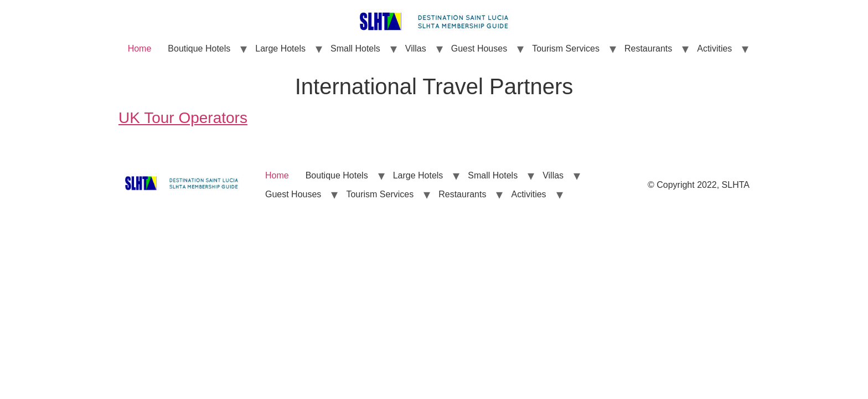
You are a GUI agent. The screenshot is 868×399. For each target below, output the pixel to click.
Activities (714, 48)
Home (140, 48)
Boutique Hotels (199, 48)
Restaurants (648, 48)
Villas (416, 48)
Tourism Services (566, 48)
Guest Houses (479, 48)
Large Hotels (280, 48)
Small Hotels (355, 48)
